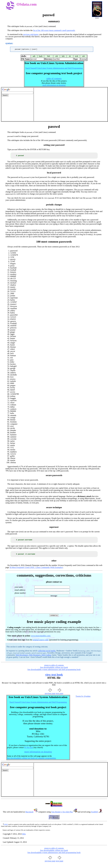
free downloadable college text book (54, 672)
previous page (50, 698)
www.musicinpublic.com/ (41, 640)
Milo (24, 839)
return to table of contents (54, 670)
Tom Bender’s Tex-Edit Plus (62, 816)
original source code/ (41, 644)
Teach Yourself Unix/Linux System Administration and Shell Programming (54, 69)
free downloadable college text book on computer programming (31, 763)
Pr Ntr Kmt (29, 752)
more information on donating (54, 86)
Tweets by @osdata (83, 701)
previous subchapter (31, 34)
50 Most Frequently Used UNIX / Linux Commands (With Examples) (36, 569)
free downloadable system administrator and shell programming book (54, 674)
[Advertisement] (71, 105)
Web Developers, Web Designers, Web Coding (33, 660)
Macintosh (29, 816)
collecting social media (47, 655)
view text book (54, 679)
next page (60, 698)
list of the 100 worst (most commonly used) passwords (54, 30)
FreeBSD (94, 816)
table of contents (54, 79)
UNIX (6, 829)
